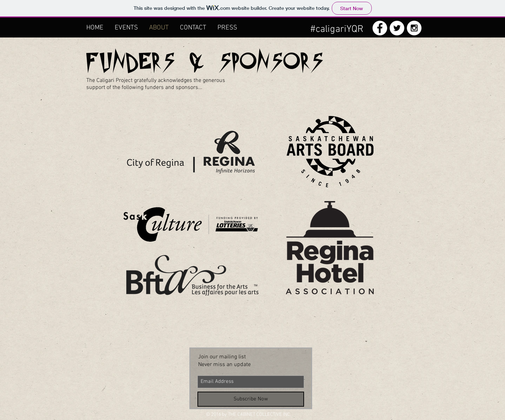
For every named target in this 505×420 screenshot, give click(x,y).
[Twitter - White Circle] (397, 28)
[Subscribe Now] (251, 399)
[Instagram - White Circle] (414, 28)
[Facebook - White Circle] (380, 28)
